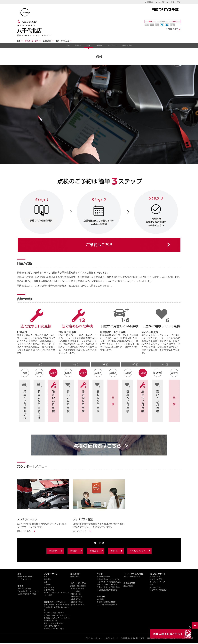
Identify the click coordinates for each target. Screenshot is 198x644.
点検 (89, 45)
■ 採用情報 (149, 2)
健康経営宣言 (128, 586)
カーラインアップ (24, 579)
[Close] (190, 627)
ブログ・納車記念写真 (132, 577)
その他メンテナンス (138, 551)
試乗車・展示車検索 (25, 577)
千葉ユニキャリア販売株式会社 (109, 582)
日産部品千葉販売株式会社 (107, 590)
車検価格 (78, 45)
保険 (152, 585)
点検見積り (94, 551)
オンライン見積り (77, 589)
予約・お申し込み (62, 41)
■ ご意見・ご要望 (174, 2)
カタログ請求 (75, 591)
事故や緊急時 (127, 45)
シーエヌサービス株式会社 (107, 585)
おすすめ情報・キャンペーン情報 (57, 605)
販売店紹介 (47, 41)
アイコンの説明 (172, 29)
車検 (68, 45)
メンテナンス (112, 45)
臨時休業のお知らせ (51, 626)
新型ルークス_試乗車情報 (54, 623)
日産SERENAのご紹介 (158, 590)
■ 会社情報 (160, 2)
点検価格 (99, 45)
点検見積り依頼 (76, 602)
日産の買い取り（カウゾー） (28, 591)
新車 (19, 41)
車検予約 (74, 551)
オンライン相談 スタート (54, 613)
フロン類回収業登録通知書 (107, 605)
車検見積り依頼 (76, 597)
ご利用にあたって (111, 638)
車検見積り (53, 551)
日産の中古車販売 (24, 589)
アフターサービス (32, 41)
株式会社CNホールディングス (108, 579)
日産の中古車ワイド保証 (27, 594)
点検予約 (114, 551)
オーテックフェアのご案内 (54, 629)
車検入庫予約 (75, 594)
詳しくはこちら (24, 531)
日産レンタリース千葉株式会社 (109, 587)
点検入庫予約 (75, 599)
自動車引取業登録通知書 (106, 602)
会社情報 (100, 599)
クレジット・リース (157, 582)
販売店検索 (75, 577)
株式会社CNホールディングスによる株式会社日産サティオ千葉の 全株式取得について (57, 618)
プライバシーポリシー (93, 638)
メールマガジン (156, 587)
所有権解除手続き (104, 577)
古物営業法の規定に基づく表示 (133, 638)
